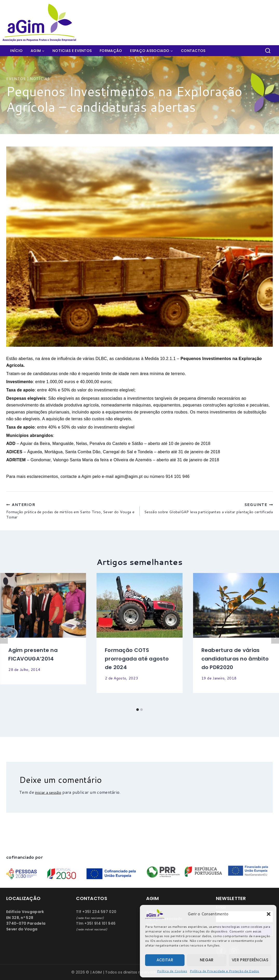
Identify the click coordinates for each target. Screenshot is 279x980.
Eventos (16, 79)
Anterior (4, 641)
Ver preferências (250, 960)
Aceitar (165, 960)
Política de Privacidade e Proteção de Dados (224, 971)
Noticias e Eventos (72, 51)
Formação (111, 51)
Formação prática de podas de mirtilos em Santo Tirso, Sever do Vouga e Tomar (71, 513)
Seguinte (275, 641)
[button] (269, 914)
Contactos (193, 51)
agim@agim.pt (129, 476)
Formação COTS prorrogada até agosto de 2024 (137, 663)
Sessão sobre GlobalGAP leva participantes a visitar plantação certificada (208, 513)
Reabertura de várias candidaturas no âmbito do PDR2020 (235, 663)
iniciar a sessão (50, 796)
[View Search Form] (268, 51)
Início (16, 51)
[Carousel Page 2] (142, 714)
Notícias (40, 79)
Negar (207, 960)
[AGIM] (42, 23)
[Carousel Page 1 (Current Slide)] (138, 714)
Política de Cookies (172, 971)
